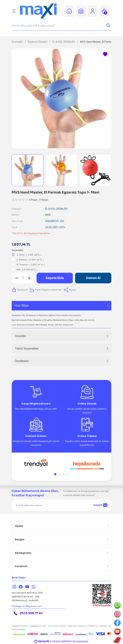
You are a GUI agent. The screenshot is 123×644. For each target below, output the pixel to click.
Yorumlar (20, 336)
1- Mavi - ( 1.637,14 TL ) (29, 255)
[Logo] (41, 11)
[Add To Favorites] (105, 54)
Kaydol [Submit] (101, 505)
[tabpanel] (36, 463)
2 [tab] (59, 474)
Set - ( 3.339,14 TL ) (27, 269)
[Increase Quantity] (29, 278)
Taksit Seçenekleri (27, 348)
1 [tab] (55, 474)
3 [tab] (64, 474)
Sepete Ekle (55, 278)
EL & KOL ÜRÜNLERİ (56, 209)
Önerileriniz (22, 361)
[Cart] (104, 11)
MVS (48, 215)
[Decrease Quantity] (17, 278)
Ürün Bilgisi (22, 305)
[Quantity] (23, 278)
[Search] (61, 25)
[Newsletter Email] (61, 505)
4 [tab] (68, 474)
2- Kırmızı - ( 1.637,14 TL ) (30, 260)
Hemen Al (93, 278)
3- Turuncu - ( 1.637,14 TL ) (30, 264)
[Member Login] (93, 11)
